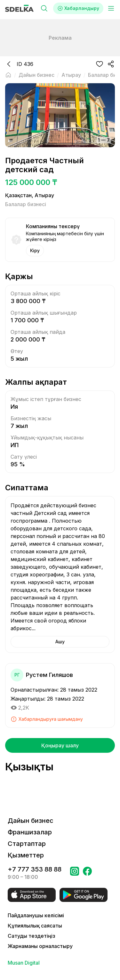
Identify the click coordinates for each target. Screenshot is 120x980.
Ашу (60, 642)
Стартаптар (27, 844)
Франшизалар (30, 832)
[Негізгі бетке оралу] (8, 75)
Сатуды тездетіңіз (31, 936)
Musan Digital (24, 963)
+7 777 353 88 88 (35, 869)
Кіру (35, 250)
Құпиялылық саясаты (35, 926)
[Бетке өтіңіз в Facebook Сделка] (87, 873)
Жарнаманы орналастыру (40, 946)
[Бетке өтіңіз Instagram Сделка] (75, 873)
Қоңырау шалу (60, 745)
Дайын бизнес (31, 821)
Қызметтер (26, 855)
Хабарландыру (78, 8)
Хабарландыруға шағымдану (47, 719)
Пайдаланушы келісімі (36, 915)
